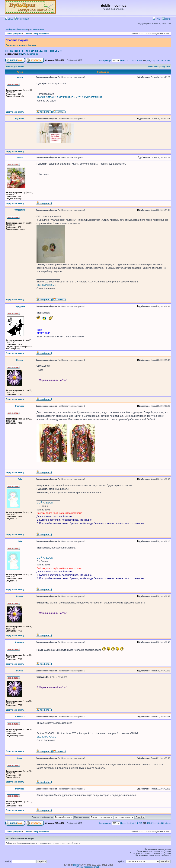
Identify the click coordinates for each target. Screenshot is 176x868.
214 (132, 61)
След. (168, 61)
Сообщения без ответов (16, 29)
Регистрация (22, 19)
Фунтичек (20, 119)
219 (153, 61)
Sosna (20, 158)
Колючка (34, 54)
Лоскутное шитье (41, 34)
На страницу (105, 61)
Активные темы (37, 29)
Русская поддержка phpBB (88, 867)
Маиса (20, 77)
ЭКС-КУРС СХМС (46, 285)
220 (157, 61)
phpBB (76, 865)
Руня (26, 54)
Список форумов (14, 34)
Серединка (20, 306)
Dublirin (27, 34)
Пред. (123, 61)
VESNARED (20, 210)
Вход (9, 19)
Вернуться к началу (15, 112)
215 (136, 61)
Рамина (20, 360)
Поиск (167, 19)
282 (163, 61)
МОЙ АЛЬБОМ (45, 503)
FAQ (157, 19)
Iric (21, 54)
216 (140, 61)
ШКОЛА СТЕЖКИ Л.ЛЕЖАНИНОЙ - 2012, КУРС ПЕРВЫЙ (69, 97)
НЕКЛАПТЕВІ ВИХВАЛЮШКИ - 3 (34, 51)
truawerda (20, 406)
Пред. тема (153, 67)
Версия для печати (15, 67)
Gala (20, 479)
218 (149, 61)
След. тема (165, 67)
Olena (20, 758)
